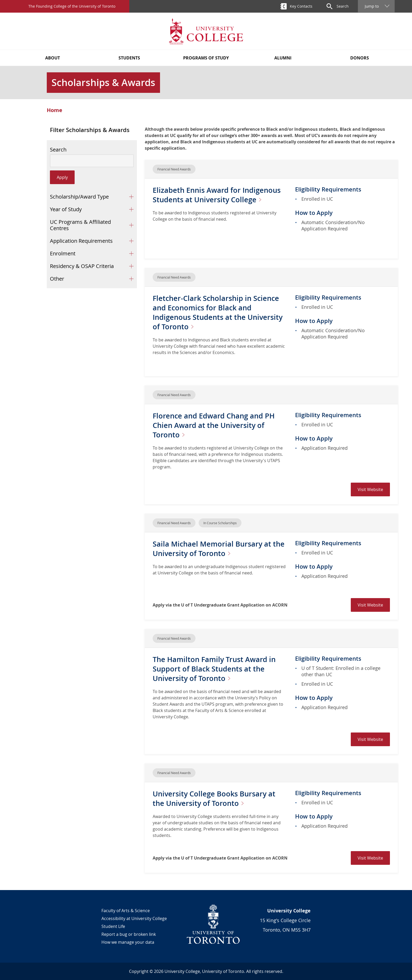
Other (57, 279)
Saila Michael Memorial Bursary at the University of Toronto (220, 549)
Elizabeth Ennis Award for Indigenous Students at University (218, 195)
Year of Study (66, 209)
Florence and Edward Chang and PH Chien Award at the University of (215, 425)
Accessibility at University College (134, 918)
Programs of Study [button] (206, 58)
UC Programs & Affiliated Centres (80, 225)
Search (58, 150)
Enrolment (63, 253)
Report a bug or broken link (129, 934)
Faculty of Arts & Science (126, 911)
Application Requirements (81, 241)
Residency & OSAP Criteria (82, 266)
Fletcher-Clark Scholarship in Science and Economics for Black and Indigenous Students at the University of (220, 312)
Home (55, 110)
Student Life (113, 926)
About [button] (53, 58)
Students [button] (129, 58)
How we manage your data (128, 942)
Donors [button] (360, 58)
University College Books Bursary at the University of (216, 798)
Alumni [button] (283, 58)
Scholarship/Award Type (79, 197)
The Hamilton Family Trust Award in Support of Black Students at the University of (216, 669)
